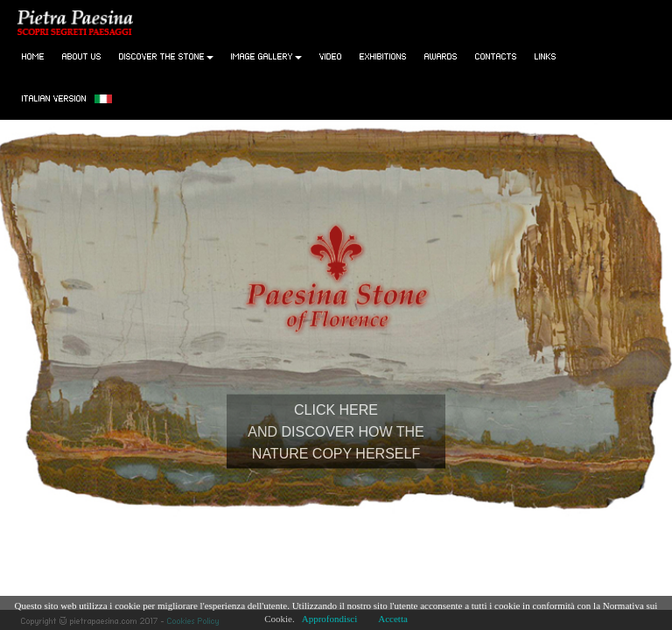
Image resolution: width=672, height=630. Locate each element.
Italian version (67, 98)
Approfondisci (330, 619)
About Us (82, 56)
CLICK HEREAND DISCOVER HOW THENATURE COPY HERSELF (336, 431)
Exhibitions (383, 56)
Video (331, 56)
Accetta (393, 619)
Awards (441, 56)
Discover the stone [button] (166, 56)
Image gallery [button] (266, 56)
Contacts (496, 56)
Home (33, 56)
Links (546, 56)
